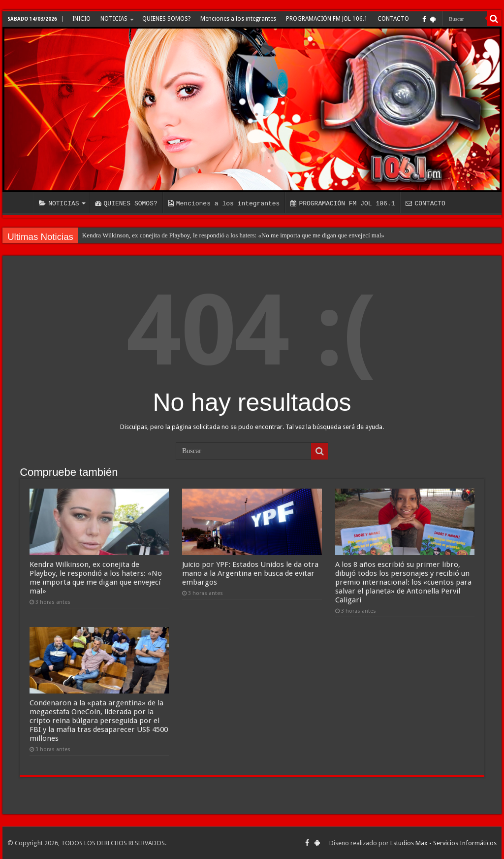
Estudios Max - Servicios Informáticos (443, 843)
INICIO (81, 19)
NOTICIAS (114, 19)
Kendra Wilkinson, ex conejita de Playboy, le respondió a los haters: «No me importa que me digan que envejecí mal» (233, 235)
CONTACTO (393, 19)
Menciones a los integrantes (238, 19)
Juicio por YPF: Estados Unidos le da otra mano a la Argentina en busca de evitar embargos (250, 573)
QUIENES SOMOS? (166, 19)
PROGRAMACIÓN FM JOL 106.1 (327, 19)
